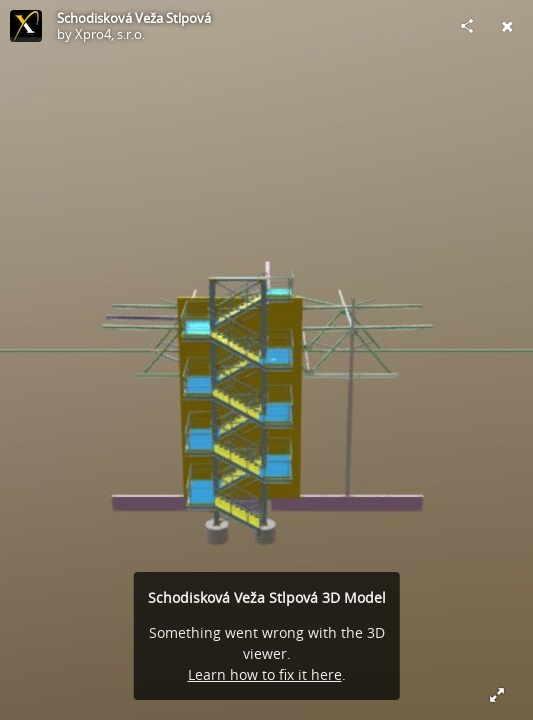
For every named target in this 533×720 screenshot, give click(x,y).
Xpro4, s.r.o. (110, 34)
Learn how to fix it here (265, 674)
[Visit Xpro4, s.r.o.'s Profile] (26, 26)
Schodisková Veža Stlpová (134, 18)
